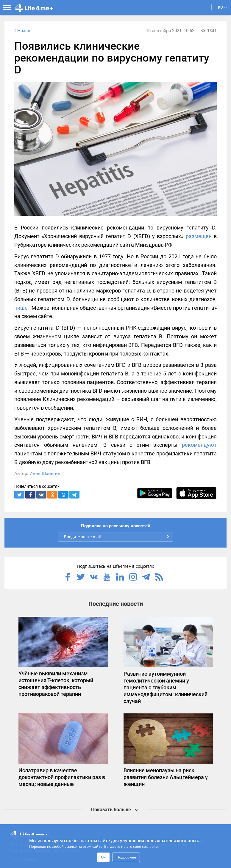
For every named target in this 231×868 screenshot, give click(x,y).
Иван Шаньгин (45, 474)
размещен (199, 236)
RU (222, 7)
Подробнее (126, 857)
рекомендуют (199, 445)
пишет (22, 308)
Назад (22, 31)
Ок (103, 857)
